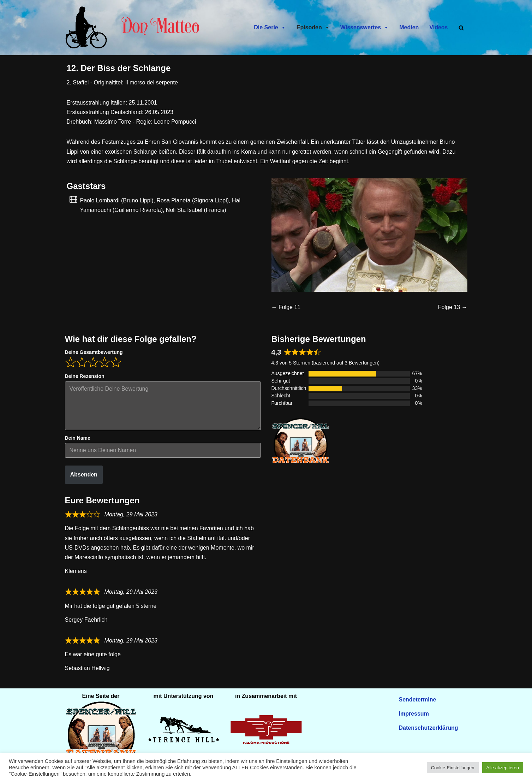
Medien (409, 27)
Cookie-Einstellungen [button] (453, 768)
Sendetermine (418, 700)
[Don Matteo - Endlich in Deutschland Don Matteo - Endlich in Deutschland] (88, 28)
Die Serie (270, 28)
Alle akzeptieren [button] (503, 768)
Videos (438, 27)
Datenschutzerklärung (429, 728)
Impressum (414, 714)
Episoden (313, 28)
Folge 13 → (453, 308)
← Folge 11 (286, 308)
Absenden (84, 476)
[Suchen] (461, 28)
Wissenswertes (364, 28)
